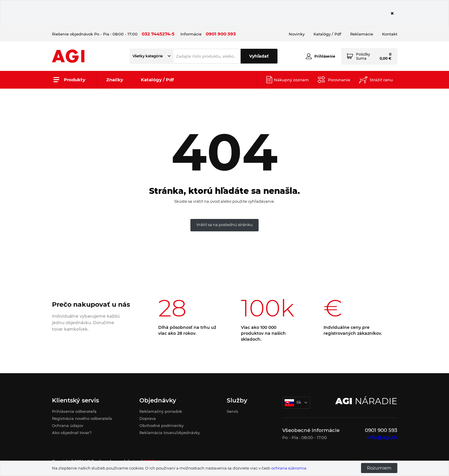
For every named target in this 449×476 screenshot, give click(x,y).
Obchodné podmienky (161, 425)
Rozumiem (379, 468)
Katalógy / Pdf (157, 80)
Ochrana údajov (68, 425)
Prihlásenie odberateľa (74, 411)
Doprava (148, 418)
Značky (115, 80)
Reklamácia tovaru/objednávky (170, 433)
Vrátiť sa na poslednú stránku (225, 225)
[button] (152, 56)
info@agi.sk (382, 437)
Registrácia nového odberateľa (82, 418)
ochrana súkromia (289, 468)
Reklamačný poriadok (161, 411)
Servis (232, 411)
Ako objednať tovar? (72, 433)
